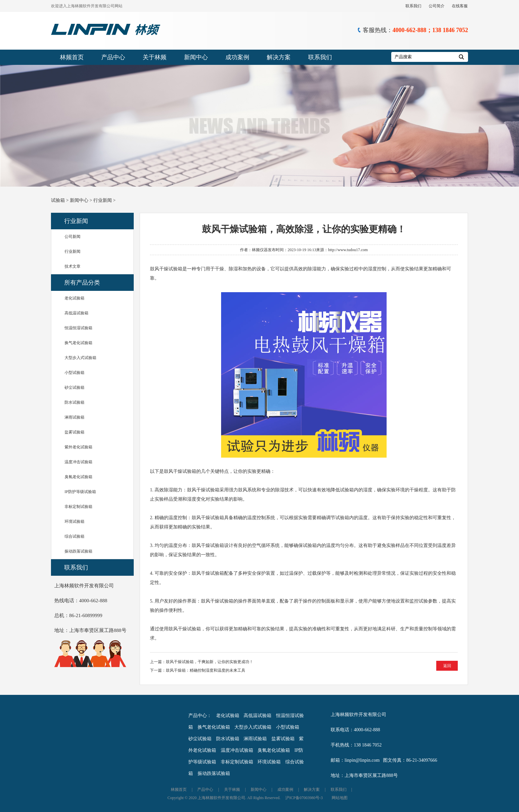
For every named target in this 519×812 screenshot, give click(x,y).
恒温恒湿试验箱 (78, 328)
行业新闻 (103, 200)
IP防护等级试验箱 (80, 492)
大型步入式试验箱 (80, 358)
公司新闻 (72, 237)
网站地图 (340, 798)
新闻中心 (196, 57)
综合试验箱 (74, 536)
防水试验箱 (74, 402)
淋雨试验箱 (74, 417)
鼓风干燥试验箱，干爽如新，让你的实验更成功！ (210, 662)
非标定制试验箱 (78, 507)
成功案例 (237, 57)
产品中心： (200, 716)
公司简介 (437, 6)
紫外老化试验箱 (78, 447)
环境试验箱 (74, 521)
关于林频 (155, 57)
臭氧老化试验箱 (78, 477)
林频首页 (72, 57)
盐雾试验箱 (74, 432)
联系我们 (413, 6)
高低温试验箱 (76, 313)
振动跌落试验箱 (78, 551)
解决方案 (279, 57)
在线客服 (460, 6)
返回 (447, 666)
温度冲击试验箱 (78, 462)
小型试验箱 (74, 373)
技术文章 (72, 266)
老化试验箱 (74, 298)
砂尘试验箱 (74, 387)
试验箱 (58, 200)
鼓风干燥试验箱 (166, 269)
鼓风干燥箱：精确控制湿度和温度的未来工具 (206, 670)
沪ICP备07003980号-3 (304, 798)
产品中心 (113, 57)
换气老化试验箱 (78, 343)
